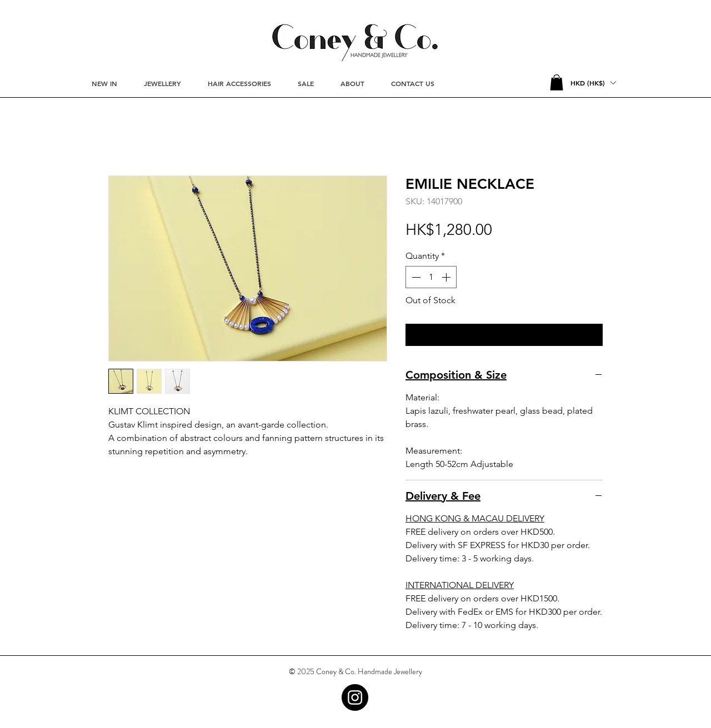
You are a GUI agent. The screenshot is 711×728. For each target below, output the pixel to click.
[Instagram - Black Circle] (355, 697)
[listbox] (593, 83)
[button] (557, 82)
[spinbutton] (431, 277)
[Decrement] (415, 277)
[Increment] (447, 277)
